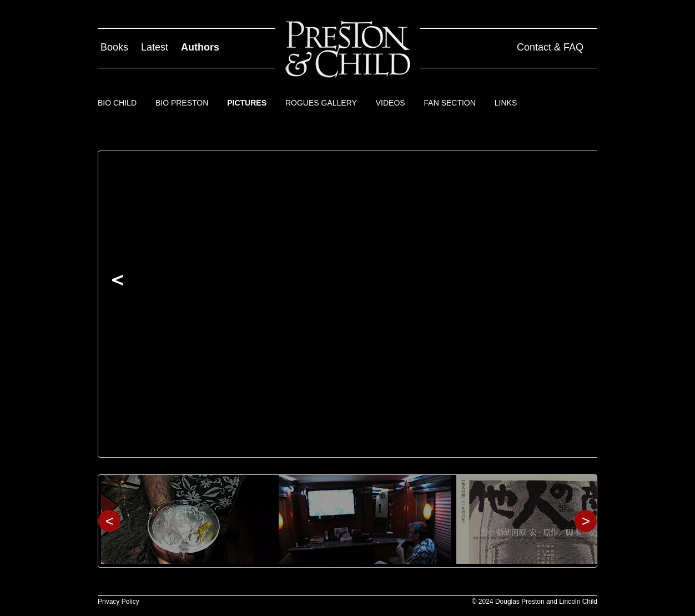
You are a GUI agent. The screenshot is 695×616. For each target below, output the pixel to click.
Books (114, 47)
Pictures (247, 103)
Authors (200, 47)
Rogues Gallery (321, 103)
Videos (391, 103)
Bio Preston (182, 103)
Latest (155, 47)
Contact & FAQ (550, 47)
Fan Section (450, 103)
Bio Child (117, 103)
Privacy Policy (119, 602)
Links (506, 103)
